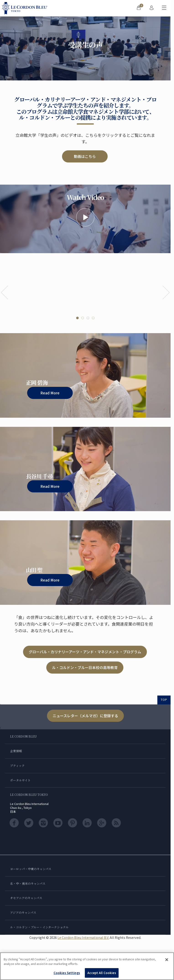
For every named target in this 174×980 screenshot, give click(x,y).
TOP (164, 700)
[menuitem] (139, 8)
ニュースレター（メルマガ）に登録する (85, 716)
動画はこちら (85, 156)
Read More (50, 393)
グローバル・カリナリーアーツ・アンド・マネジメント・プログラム (85, 652)
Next (166, 292)
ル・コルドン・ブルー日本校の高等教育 (85, 667)
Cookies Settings (67, 973)
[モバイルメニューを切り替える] (164, 8)
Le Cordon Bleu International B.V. (83, 937)
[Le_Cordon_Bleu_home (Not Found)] (26, 8)
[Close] (167, 960)
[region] (87, 966)
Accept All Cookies (102, 973)
